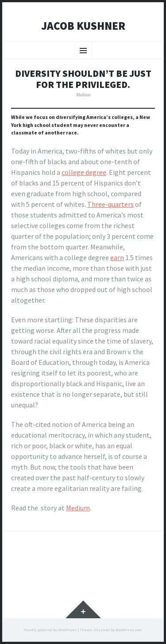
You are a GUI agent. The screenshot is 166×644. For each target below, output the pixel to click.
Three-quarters (110, 204)
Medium (83, 95)
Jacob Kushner (83, 26)
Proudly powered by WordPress (50, 630)
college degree (84, 172)
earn (117, 257)
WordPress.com (129, 630)
